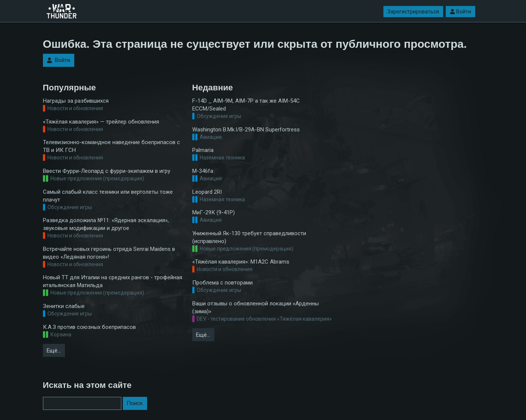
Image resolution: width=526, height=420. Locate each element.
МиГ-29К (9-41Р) (214, 212)
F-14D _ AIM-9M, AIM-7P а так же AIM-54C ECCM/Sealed (246, 105)
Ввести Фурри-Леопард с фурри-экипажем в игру (107, 171)
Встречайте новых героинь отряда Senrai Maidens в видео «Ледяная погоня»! (109, 253)
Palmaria (203, 150)
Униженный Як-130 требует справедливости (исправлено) (249, 237)
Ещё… (54, 351)
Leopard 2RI (207, 192)
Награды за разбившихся (76, 101)
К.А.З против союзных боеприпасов (89, 327)
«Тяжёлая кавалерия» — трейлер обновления (101, 122)
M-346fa (203, 171)
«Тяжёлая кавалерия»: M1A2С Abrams (241, 262)
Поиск (135, 403)
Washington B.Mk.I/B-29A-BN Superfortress (246, 130)
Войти (460, 12)
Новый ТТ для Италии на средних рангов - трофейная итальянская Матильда (113, 281)
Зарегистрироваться (413, 12)
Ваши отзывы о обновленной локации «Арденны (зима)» (256, 307)
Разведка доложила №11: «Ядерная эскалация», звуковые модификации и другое (106, 224)
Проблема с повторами (222, 283)
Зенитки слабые (64, 306)
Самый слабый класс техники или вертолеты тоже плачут (108, 196)
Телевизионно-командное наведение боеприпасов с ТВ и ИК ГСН (111, 146)
